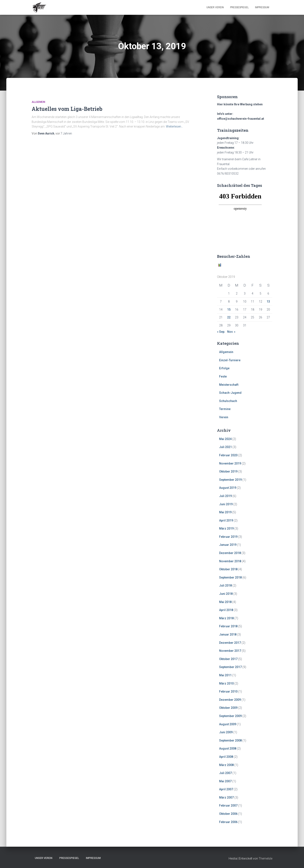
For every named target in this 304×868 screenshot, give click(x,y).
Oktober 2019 (228, 471)
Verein (224, 417)
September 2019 (230, 480)
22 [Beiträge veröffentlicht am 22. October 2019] (229, 317)
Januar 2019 (228, 545)
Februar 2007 (228, 806)
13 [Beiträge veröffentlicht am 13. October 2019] (268, 302)
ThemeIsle (265, 858)
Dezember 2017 (230, 643)
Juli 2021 (225, 447)
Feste (223, 376)
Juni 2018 (226, 594)
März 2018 (226, 618)
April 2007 (226, 789)
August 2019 (228, 488)
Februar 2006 (228, 822)
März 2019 (226, 528)
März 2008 (226, 765)
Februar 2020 (228, 455)
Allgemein (38, 102)
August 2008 (228, 748)
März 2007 (226, 797)
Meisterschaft (229, 385)
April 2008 (226, 757)
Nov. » (231, 332)
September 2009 (230, 716)
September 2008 (230, 740)
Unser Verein (215, 7)
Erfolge (224, 368)
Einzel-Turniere (230, 360)
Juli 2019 (225, 496)
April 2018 (226, 610)
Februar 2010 (228, 691)
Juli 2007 (225, 773)
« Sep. (221, 332)
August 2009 (228, 724)
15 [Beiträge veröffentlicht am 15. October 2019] (229, 310)
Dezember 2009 (230, 700)
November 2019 (230, 463)
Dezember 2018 (230, 553)
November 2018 (230, 561)
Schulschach (228, 401)
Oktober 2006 (228, 814)
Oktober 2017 (228, 659)
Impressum (262, 7)
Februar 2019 (228, 537)
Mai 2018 (225, 602)
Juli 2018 (225, 585)
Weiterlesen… (174, 126)
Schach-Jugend (230, 393)
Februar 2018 (228, 626)
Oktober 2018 (228, 569)
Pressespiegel (239, 7)
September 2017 (230, 667)
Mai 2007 (225, 781)
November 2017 (230, 651)
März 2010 (226, 683)
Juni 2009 (226, 732)
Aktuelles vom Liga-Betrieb (67, 109)
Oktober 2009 (228, 708)
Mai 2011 (225, 675)
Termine (225, 409)
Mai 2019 (225, 512)
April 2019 (226, 520)
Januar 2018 (228, 634)
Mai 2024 (225, 439)
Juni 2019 (226, 504)
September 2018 (230, 577)
